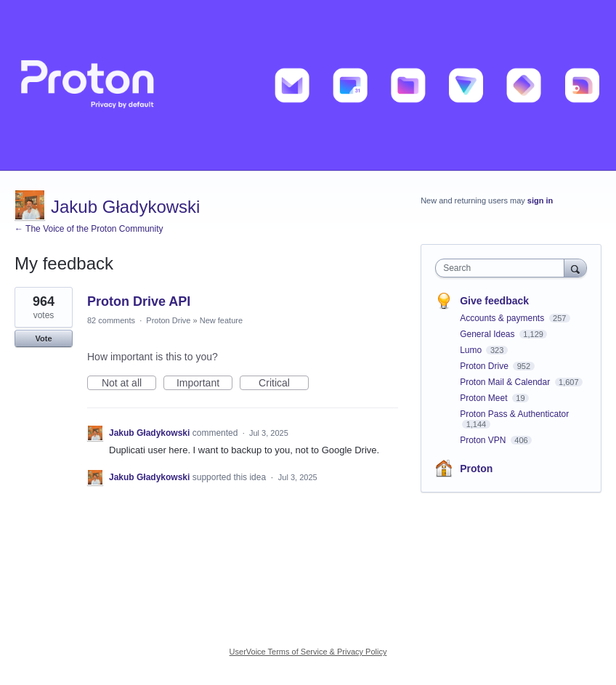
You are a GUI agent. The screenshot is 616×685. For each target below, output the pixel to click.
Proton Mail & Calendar (506, 382)
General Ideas (489, 334)
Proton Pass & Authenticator (514, 414)
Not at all (129, 384)
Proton (476, 469)
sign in (540, 200)
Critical (284, 384)
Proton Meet (485, 398)
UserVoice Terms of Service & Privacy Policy (308, 652)
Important (204, 384)
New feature (221, 320)
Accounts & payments (503, 318)
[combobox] (503, 268)
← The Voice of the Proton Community (89, 229)
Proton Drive (168, 320)
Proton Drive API (139, 301)
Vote (43, 339)
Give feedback (494, 301)
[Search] (575, 268)
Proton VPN (484, 440)
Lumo (472, 350)
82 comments (111, 320)
